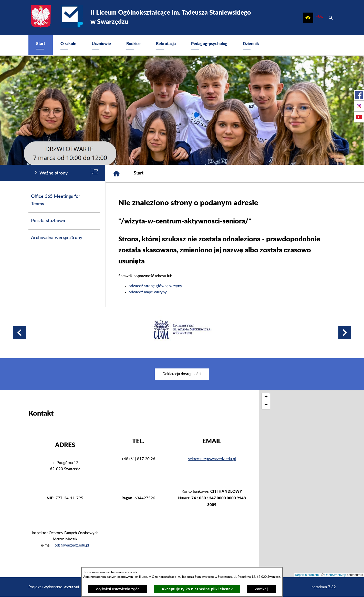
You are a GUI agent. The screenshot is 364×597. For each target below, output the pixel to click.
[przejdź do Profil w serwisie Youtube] (359, 117)
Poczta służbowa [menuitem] (48, 221)
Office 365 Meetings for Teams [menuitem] (56, 200)
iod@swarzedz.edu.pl (71, 545)
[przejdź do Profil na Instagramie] (359, 106)
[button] (308, 18)
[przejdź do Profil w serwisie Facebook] (359, 95)
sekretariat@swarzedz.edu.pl (212, 459)
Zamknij (261, 589)
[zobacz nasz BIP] (319, 18)
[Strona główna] (116, 174)
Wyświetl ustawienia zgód (118, 589)
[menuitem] (41, 45)
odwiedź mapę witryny (148, 292)
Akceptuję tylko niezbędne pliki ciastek (197, 589)
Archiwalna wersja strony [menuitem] (57, 238)
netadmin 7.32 (324, 587)
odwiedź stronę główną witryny (155, 286)
